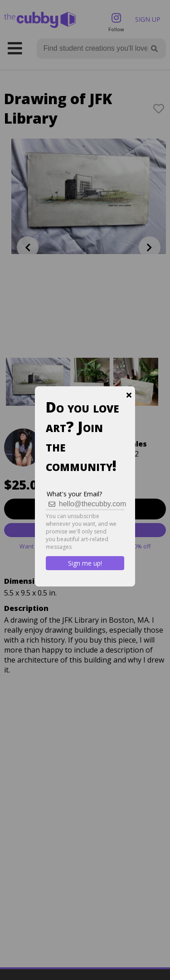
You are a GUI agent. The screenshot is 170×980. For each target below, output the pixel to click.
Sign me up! (85, 563)
